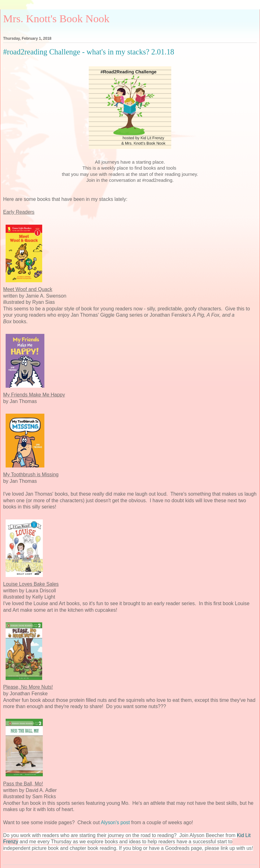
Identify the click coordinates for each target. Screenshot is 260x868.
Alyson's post (115, 822)
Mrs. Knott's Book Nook (56, 18)
